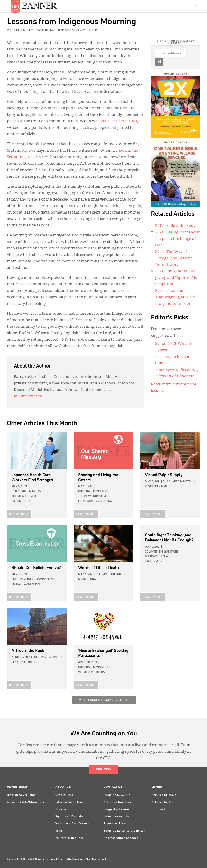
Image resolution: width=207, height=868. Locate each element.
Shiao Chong (87, 579)
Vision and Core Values (72, 824)
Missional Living (156, 557)
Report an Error (115, 824)
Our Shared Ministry (178, 482)
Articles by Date (164, 802)
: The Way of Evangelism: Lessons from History (174, 258)
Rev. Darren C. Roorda (96, 501)
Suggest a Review (116, 809)
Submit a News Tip (117, 795)
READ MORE (19, 514)
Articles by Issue (164, 795)
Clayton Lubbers (24, 662)
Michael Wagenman (26, 584)
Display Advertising (21, 795)
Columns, (50, 30)
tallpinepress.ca (28, 396)
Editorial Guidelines (70, 802)
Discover (53, 657)
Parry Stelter (86, 30)
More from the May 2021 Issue (104, 700)
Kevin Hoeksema (156, 487)
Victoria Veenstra (91, 672)
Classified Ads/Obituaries (26, 802)
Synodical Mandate (69, 817)
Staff (59, 831)
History (61, 809)
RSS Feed (159, 809)
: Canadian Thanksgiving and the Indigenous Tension (175, 297)
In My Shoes (66, 30)
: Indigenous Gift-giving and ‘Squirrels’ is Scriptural (176, 278)
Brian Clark (22, 501)
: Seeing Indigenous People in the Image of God (178, 239)
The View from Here (26, 496)
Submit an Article (116, 817)
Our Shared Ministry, (27, 491)
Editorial (116, 574)
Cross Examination (39, 579)
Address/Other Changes (121, 838)
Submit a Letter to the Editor (124, 831)
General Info (64, 795)
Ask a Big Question (117, 802)
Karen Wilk (154, 562)
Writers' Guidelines (70, 838)
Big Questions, (169, 552)
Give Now (104, 769)
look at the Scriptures (118, 121)
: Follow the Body (175, 226)
